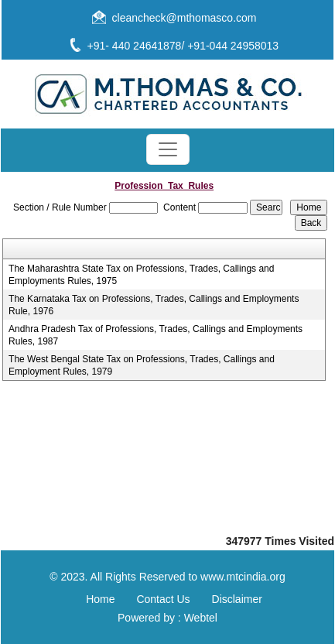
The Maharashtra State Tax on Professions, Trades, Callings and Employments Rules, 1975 (141, 275)
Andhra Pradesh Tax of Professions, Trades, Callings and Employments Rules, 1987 (156, 335)
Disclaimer (237, 599)
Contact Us (163, 599)
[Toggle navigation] (168, 149)
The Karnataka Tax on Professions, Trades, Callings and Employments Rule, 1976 (154, 305)
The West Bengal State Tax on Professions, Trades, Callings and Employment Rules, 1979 (142, 365)
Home (100, 599)
